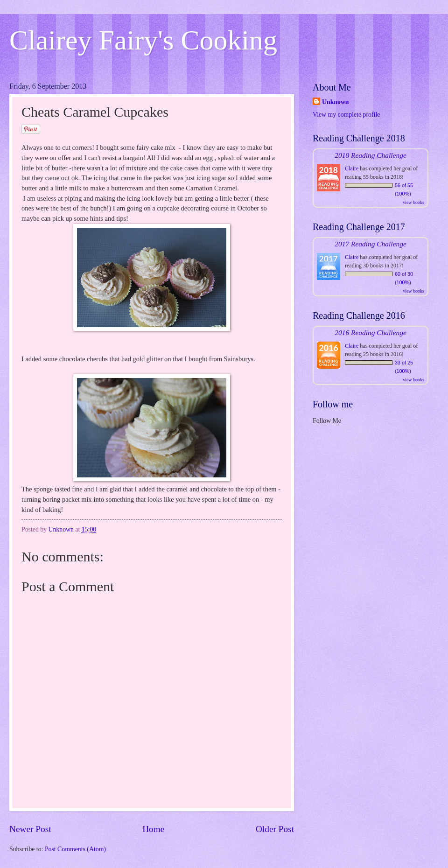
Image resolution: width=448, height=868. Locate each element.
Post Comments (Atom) (75, 849)
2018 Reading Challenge (371, 155)
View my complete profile (346, 115)
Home (153, 829)
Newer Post (30, 829)
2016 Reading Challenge (371, 332)
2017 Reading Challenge (371, 244)
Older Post (275, 829)
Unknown (336, 102)
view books (413, 202)
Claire (352, 168)
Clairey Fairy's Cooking (143, 40)
